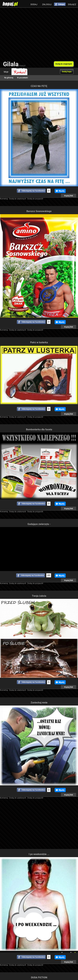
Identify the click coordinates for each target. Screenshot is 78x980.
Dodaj (34, 4)
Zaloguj (47, 4)
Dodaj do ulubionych (18, 199)
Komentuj (4, 199)
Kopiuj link (69, 196)
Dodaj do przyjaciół (35, 199)
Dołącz (72, 4)
